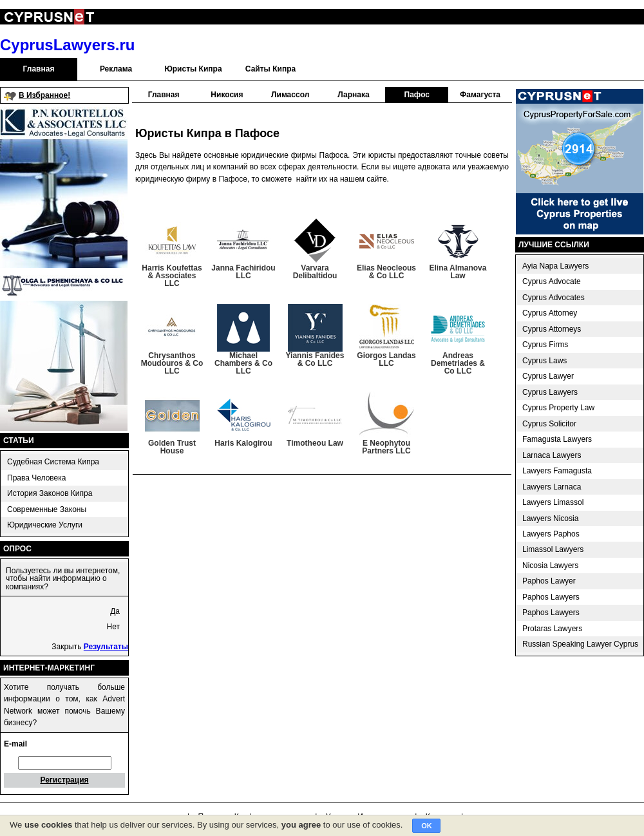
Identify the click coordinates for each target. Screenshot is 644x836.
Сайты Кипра (270, 69)
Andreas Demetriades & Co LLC (458, 363)
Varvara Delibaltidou (315, 272)
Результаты (106, 647)
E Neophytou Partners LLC (386, 447)
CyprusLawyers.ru (67, 45)
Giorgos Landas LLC (386, 359)
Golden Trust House (172, 447)
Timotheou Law (315, 443)
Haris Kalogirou (243, 443)
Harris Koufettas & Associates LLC (172, 276)
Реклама (116, 69)
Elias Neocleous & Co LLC (386, 272)
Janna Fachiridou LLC (243, 272)
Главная (39, 69)
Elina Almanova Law (458, 272)
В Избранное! (44, 95)
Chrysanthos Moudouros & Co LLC (172, 363)
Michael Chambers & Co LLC (243, 363)
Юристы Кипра (193, 69)
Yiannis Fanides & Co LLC (315, 359)
